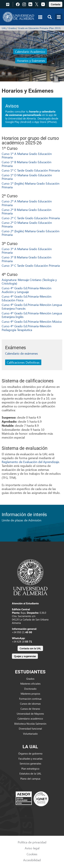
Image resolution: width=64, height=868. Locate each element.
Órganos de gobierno (30, 753)
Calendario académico (30, 719)
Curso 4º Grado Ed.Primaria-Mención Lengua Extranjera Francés (32, 306)
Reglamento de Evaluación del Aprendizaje (30, 462)
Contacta (56, 4)
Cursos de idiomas (30, 704)
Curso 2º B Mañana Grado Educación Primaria (27, 211)
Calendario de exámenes (22, 353)
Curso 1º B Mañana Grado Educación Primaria (27, 164)
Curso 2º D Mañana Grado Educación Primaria (27, 224)
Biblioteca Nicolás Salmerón (30, 724)
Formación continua (30, 699)
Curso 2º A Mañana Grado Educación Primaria (27, 203)
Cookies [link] (32, 854)
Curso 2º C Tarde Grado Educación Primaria (31, 218)
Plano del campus (30, 779)
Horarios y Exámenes (31, 60)
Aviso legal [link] (32, 848)
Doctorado (30, 689)
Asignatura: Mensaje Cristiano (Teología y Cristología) (29, 282)
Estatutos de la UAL (30, 773)
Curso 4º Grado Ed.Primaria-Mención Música (32, 321)
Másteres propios (30, 694)
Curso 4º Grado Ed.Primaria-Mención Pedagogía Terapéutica (27, 328)
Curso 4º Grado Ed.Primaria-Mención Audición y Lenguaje (27, 290)
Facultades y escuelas (30, 759)
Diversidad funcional (30, 729)
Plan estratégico (30, 769)
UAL (4, 28)
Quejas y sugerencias (25, 656)
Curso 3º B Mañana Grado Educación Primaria (27, 259)
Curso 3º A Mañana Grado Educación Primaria (27, 251)
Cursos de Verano (30, 709)
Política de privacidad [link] (32, 842)
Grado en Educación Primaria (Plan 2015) (39, 28)
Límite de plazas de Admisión (22, 520)
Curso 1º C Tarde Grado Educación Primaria (31, 170)
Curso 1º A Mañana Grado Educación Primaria (27, 155)
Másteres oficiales (30, 684)
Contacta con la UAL (30, 648)
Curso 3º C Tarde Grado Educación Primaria (31, 265)
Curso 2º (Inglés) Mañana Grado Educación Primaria (31, 233)
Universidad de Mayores (30, 714)
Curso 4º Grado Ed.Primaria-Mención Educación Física (27, 298)
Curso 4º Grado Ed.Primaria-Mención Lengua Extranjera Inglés (32, 315)
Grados (12, 28)
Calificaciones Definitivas (23, 362)
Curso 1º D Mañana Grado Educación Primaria (27, 177)
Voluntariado (30, 734)
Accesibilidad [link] (32, 860)
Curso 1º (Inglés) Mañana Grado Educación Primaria (31, 185)
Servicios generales (30, 763)
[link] (56, 4)
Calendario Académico (30, 51)
